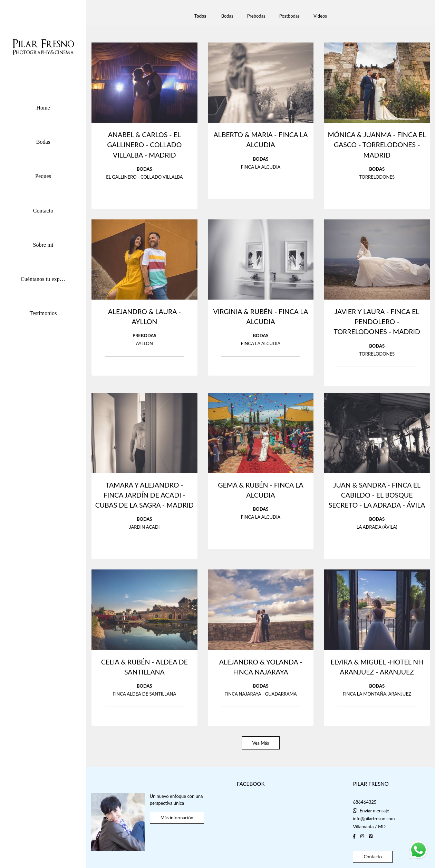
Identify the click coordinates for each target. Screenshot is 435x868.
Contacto (43, 211)
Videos (320, 16)
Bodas (43, 142)
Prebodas (256, 16)
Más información (177, 818)
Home (43, 108)
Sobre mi (43, 245)
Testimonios (43, 313)
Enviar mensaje (374, 811)
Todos (200, 16)
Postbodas (289, 16)
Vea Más (261, 743)
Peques (43, 176)
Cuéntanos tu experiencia (48, 279)
